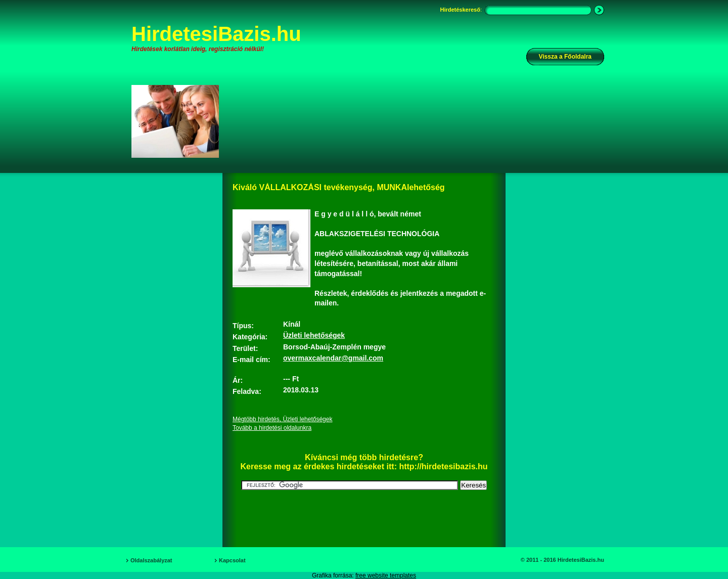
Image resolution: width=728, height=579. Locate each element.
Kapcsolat (232, 560)
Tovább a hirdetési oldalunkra (272, 428)
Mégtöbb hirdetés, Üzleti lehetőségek (282, 419)
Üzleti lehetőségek (314, 335)
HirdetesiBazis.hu (216, 34)
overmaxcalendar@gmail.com (333, 358)
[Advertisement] (418, 121)
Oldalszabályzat (151, 560)
